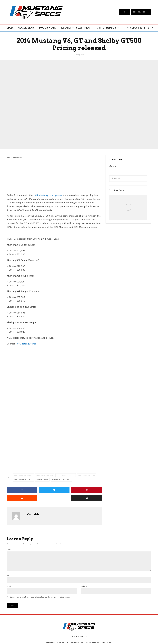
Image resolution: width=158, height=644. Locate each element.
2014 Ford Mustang (45, 475)
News (79, 28)
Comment (11, 549)
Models (9, 28)
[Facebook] (145, 28)
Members (111, 28)
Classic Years (26, 28)
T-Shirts (99, 28)
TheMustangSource (26, 344)
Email (9, 589)
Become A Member (141, 12)
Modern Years (48, 28)
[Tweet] (54, 490)
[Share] (22, 490)
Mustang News (79, 55)
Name (10, 578)
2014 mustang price (87, 475)
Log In (124, 12)
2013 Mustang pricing (24, 475)
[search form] (126, 179)
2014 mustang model (66, 475)
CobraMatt (35, 514)
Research (66, 28)
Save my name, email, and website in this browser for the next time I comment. (40, 600)
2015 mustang (43, 480)
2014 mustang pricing (24, 480)
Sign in (113, 166)
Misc (87, 28)
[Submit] (22, 498)
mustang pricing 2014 (62, 480)
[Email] (87, 498)
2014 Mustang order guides (48, 195)
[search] (145, 179)
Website (84, 589)
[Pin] (87, 490)
